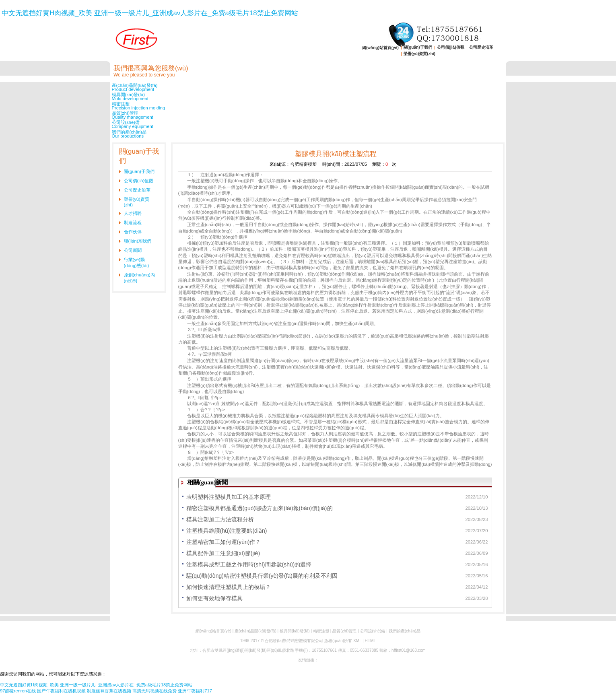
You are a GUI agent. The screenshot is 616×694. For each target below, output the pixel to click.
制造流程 (133, 222)
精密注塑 (308, 106)
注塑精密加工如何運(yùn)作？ (224, 542)
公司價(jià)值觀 (451, 47)
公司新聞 (133, 250)
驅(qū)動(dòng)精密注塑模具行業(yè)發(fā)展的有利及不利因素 (262, 577)
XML (357, 641)
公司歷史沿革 (481, 47)
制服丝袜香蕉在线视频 (109, 691)
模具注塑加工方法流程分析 (220, 519)
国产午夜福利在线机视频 (61, 691)
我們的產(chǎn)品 (308, 134)
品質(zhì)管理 (308, 115)
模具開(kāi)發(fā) (308, 97)
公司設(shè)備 (308, 124)
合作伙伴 (133, 232)
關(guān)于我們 (418, 47)
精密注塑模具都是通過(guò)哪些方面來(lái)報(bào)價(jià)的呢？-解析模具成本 (260, 509)
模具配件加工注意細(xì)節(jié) (223, 553)
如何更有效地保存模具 (214, 598)
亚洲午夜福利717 (195, 691)
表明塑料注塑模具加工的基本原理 (229, 497)
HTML (370, 641)
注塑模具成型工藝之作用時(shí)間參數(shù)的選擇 (249, 564)
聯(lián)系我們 (138, 241)
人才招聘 (133, 213)
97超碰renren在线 (18, 691)
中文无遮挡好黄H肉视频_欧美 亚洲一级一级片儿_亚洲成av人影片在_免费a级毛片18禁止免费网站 (150, 13)
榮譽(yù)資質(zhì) (419, 54)
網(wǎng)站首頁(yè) (380, 48)
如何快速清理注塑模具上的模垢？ (229, 587)
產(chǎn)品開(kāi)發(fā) (308, 87)
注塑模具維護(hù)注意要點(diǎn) (227, 531)
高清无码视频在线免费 (155, 691)
